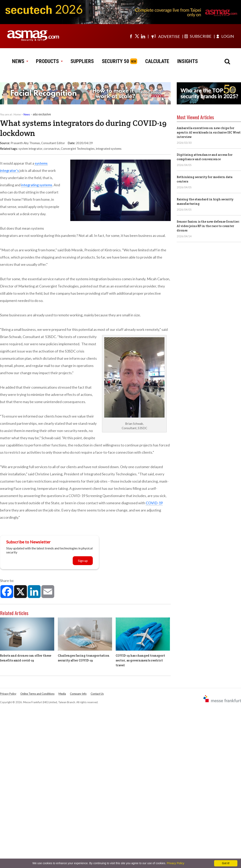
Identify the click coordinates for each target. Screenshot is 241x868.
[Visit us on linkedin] (143, 36)
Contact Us (97, 694)
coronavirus (52, 149)
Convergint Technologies (78, 149)
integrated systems (109, 149)
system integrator (30, 149)
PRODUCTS (49, 61)
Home (17, 114)
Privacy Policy (8, 694)
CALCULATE (157, 61)
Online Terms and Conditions (37, 694)
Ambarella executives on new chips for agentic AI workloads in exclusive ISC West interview (209, 132)
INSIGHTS (187, 61)
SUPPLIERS (82, 61)
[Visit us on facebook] (131, 36)
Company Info (78, 694)
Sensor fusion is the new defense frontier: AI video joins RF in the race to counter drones (208, 226)
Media (62, 694)
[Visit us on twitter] (137, 36)
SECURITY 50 (115, 61)
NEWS (20, 61)
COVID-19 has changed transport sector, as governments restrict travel (140, 660)
